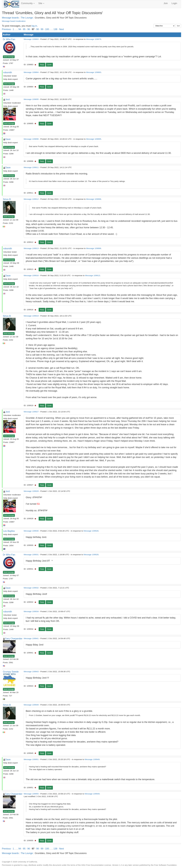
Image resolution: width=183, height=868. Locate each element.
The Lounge (27, 18)
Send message (9, 57)
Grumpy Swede (11, 672)
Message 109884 (31, 72)
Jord (7, 99)
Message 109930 (31, 531)
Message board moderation (14, 21)
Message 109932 (31, 588)
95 (24, 29)
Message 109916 (31, 275)
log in (34, 26)
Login (174, 3)
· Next (61, 29)
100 (47, 29)
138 (55, 29)
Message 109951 (31, 759)
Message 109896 (31, 139)
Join (166, 3)
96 (29, 29)
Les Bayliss (9, 531)
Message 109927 (31, 412)
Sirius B (7, 199)
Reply (42, 65)
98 (37, 29)
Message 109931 (31, 554)
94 (20, 29)
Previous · (7, 29)
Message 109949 (31, 705)
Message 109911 (31, 167)
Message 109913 (31, 248)
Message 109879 (94, 39)
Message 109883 (31, 39)
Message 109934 (31, 611)
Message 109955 (31, 794)
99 (42, 29)
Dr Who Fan (9, 39)
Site (41, 3)
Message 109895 (31, 99)
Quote (49, 65)
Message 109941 (31, 638)
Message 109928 (31, 491)
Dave (8, 139)
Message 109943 (31, 671)
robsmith (8, 72)
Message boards (10, 18)
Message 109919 (31, 316)
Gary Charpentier (14, 639)
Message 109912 (31, 199)
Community (28, 3)
